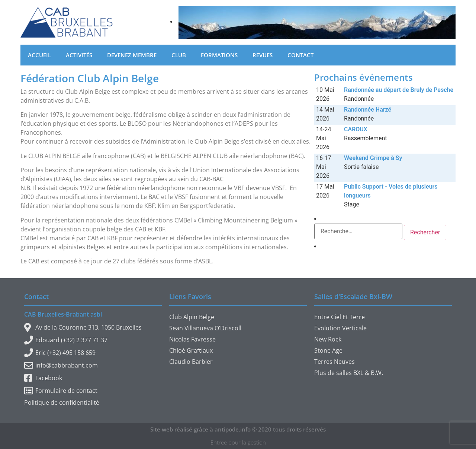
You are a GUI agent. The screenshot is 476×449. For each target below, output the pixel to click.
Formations (219, 55)
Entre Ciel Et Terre (340, 317)
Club (179, 55)
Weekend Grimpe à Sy (373, 158)
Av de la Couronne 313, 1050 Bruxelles (83, 327)
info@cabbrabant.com (61, 365)
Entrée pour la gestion (238, 442)
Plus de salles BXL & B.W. (349, 373)
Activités (79, 55)
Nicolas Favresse (192, 339)
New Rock (328, 339)
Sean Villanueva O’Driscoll (205, 328)
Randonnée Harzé (368, 110)
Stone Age (328, 350)
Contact (300, 55)
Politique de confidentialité (62, 403)
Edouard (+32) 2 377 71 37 (66, 340)
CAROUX (356, 129)
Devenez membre (132, 55)
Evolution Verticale (340, 328)
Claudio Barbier (191, 362)
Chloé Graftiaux (191, 350)
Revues (263, 55)
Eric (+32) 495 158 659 (60, 353)
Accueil (39, 55)
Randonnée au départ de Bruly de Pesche (399, 90)
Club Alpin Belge (192, 317)
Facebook (43, 378)
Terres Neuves (335, 362)
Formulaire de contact (61, 391)
